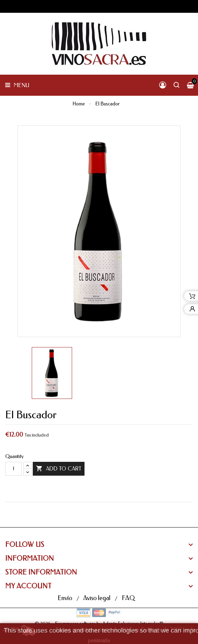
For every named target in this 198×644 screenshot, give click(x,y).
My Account (28, 586)
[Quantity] (13, 469)
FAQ (128, 598)
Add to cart (59, 469)
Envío (66, 598)
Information (29, 558)
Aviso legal (97, 598)
